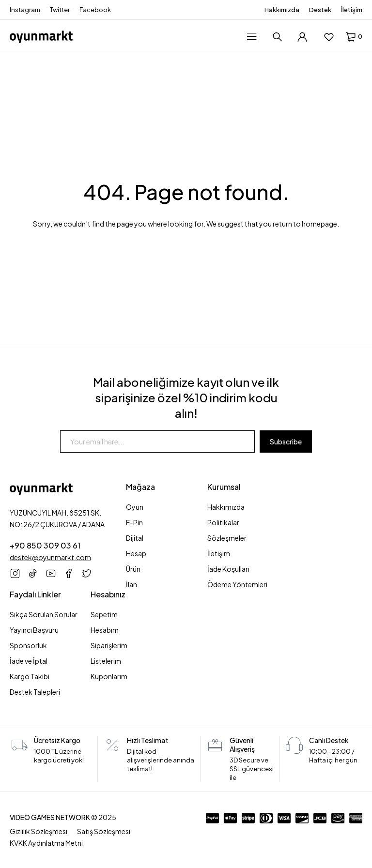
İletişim (352, 10)
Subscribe (286, 442)
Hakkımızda (282, 10)
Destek (320, 10)
